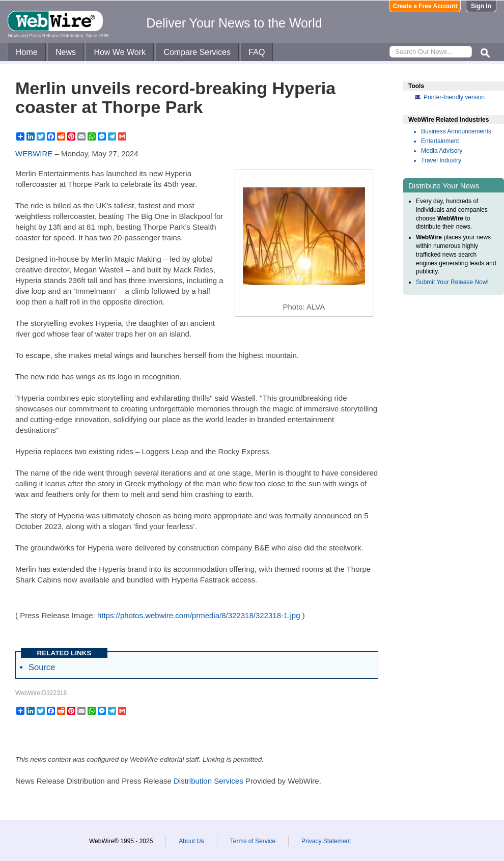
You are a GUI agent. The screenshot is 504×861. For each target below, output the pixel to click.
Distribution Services (208, 781)
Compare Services (197, 52)
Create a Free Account (425, 6)
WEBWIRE (34, 154)
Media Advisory (442, 151)
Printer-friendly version (454, 97)
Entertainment (440, 141)
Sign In (481, 6)
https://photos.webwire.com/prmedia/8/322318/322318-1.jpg (199, 615)
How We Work (120, 52)
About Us (191, 841)
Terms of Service (253, 841)
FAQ (257, 52)
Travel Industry (441, 160)
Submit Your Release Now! (452, 282)
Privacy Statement (326, 841)
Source (42, 667)
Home (27, 52)
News (66, 52)
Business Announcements (456, 131)
